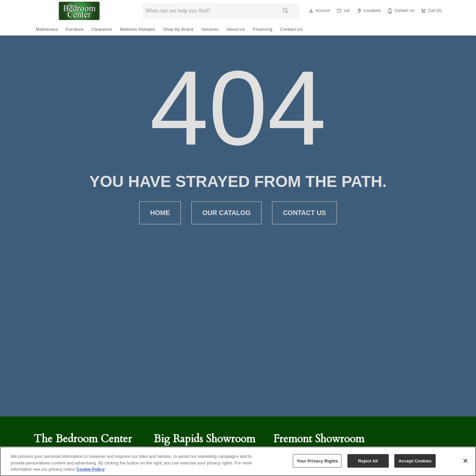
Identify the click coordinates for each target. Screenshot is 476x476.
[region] (238, 461)
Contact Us (291, 29)
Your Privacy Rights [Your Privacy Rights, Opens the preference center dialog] (317, 461)
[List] (343, 11)
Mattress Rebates (138, 29)
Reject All (368, 461)
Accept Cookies (415, 461)
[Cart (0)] (431, 11)
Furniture (74, 29)
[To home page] (79, 11)
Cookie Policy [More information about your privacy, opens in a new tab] (90, 469)
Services (210, 29)
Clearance (102, 29)
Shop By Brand (178, 29)
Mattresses (47, 29)
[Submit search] (286, 11)
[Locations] (368, 11)
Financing (263, 29)
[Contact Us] (400, 11)
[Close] (465, 461)
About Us (236, 29)
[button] (311, 11)
